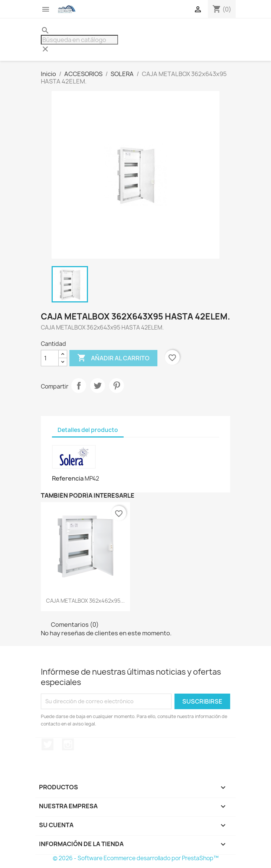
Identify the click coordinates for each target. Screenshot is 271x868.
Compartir (79, 386)
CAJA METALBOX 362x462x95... (85, 601)
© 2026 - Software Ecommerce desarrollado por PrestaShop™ (136, 858)
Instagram (68, 744)
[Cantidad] (50, 358)
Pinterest (117, 386)
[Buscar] (79, 40)
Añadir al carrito (113, 358)
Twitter (48, 744)
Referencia (68, 478)
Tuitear (98, 386)
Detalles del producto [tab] (88, 430)
